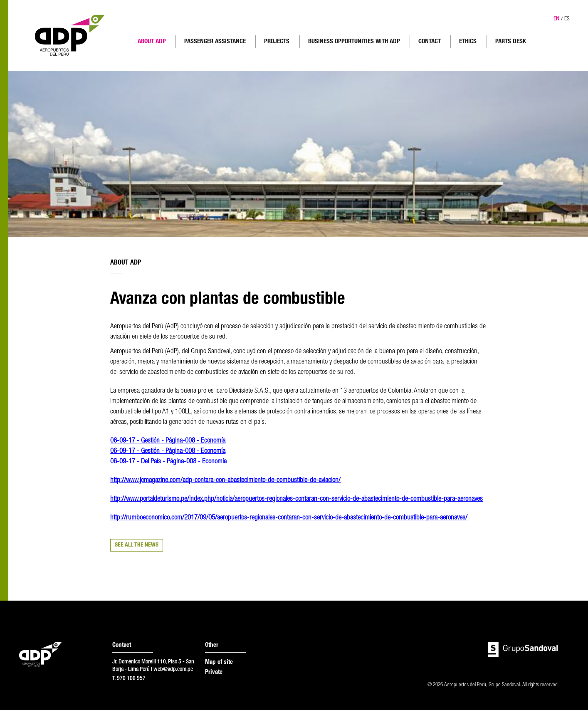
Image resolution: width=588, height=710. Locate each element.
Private (214, 672)
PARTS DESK (511, 42)
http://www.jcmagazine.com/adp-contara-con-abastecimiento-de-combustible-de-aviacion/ (225, 481)
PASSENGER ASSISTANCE (215, 42)
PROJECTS (277, 42)
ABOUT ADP (152, 42)
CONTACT (430, 42)
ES (567, 19)
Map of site (219, 662)
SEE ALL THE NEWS (137, 545)
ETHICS (468, 42)
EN (556, 19)
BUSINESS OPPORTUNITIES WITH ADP (354, 42)
